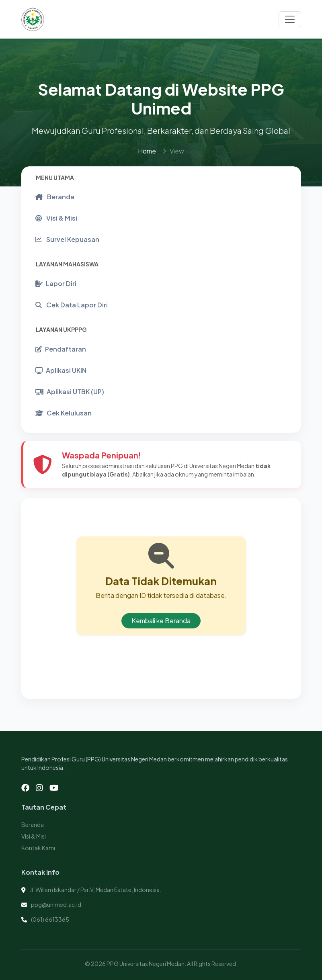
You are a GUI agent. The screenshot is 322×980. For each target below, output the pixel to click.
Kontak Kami (38, 848)
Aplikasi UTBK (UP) (70, 392)
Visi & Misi (56, 218)
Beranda (55, 197)
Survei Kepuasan (67, 239)
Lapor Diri (56, 283)
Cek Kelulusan (64, 413)
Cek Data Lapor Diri (72, 305)
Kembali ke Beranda (161, 621)
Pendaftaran (61, 349)
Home (147, 151)
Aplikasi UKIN (61, 370)
